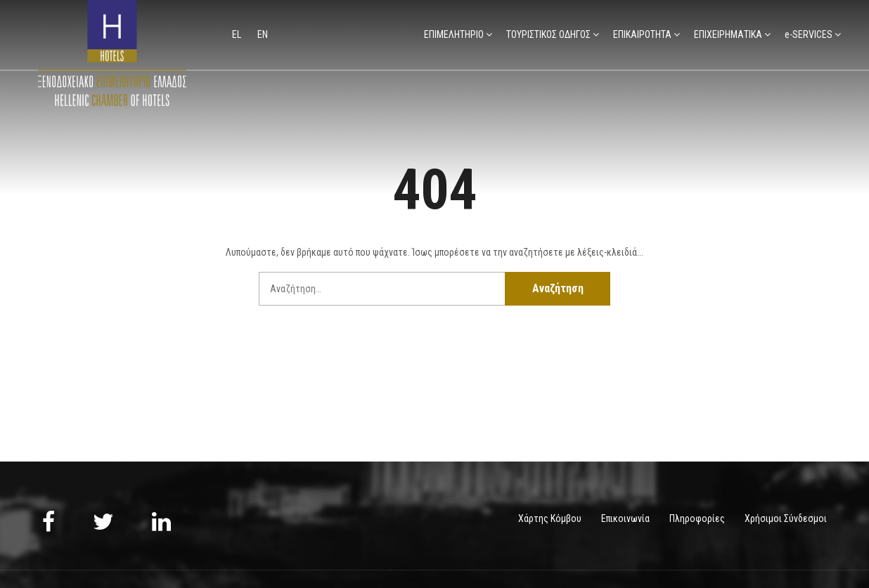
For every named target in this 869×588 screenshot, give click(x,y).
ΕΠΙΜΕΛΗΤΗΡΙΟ (454, 34)
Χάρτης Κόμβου (550, 518)
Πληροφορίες (697, 518)
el (238, 34)
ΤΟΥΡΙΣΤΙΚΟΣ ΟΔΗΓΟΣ (548, 34)
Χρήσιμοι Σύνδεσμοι (786, 518)
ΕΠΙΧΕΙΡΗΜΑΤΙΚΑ (728, 34)
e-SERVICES (809, 34)
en (263, 34)
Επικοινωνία (625, 518)
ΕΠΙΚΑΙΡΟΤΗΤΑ (642, 34)
